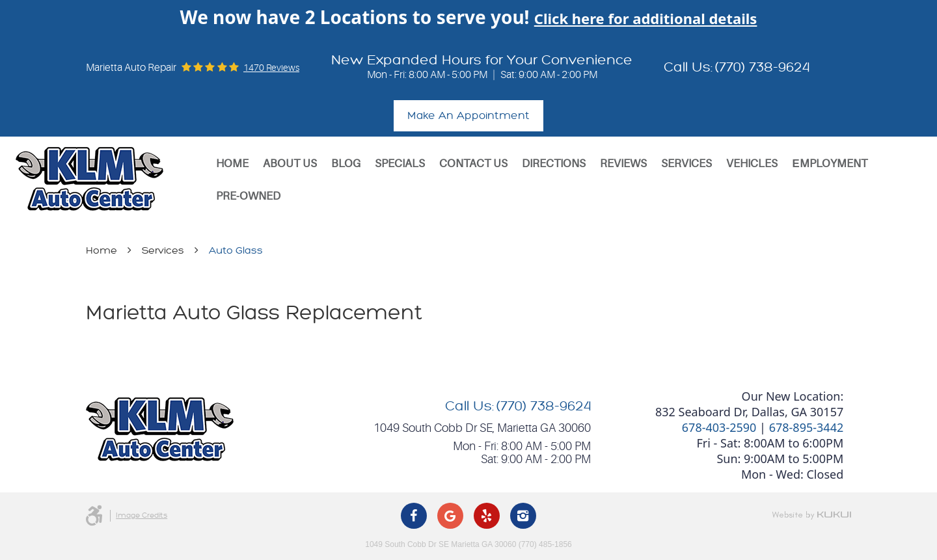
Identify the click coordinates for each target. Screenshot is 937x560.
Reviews (623, 164)
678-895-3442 (807, 427)
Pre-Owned (248, 196)
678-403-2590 (719, 427)
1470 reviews (271, 68)
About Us (290, 164)
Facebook (414, 516)
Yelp (487, 516)
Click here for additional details (646, 18)
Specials (400, 164)
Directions (554, 164)
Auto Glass (236, 251)
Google (450, 516)
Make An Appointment (468, 116)
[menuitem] (232, 164)
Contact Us (473, 164)
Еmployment (829, 164)
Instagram (523, 516)
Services (686, 164)
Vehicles (752, 164)
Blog (346, 164)
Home (232, 164)
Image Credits (142, 515)
